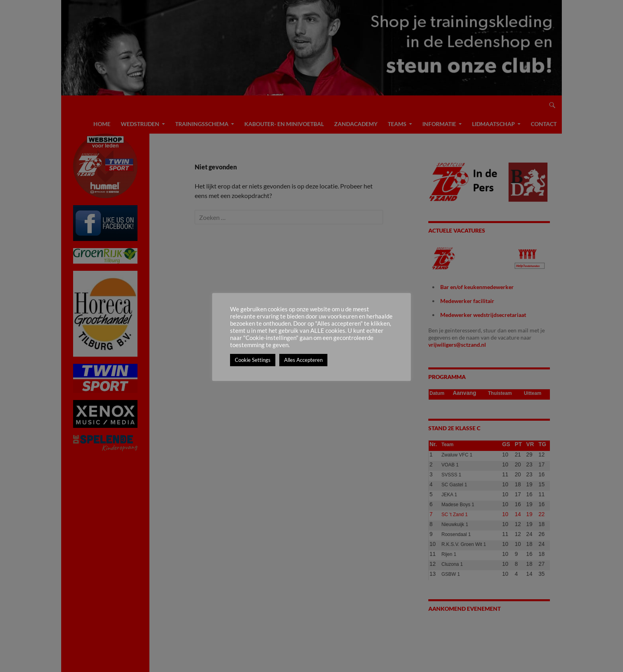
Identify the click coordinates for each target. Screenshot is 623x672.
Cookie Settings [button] (253, 360)
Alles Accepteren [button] (303, 360)
